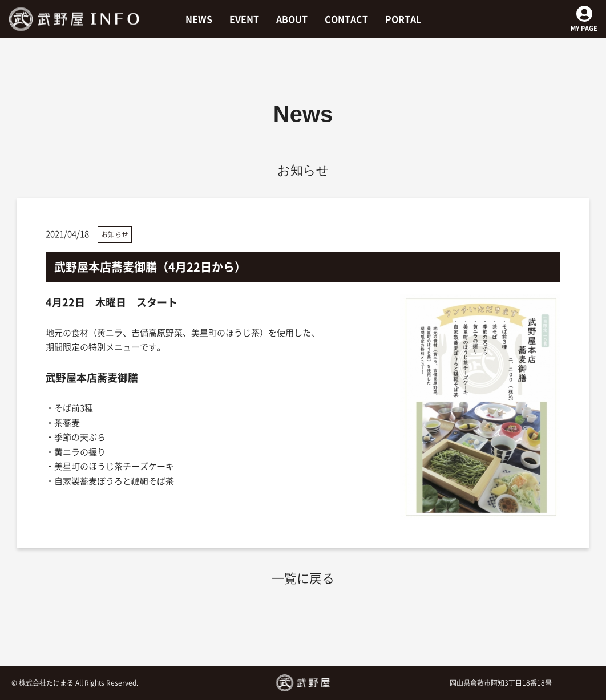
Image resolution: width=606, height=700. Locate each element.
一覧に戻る (303, 578)
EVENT (244, 19)
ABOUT (292, 19)
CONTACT (346, 19)
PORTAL (403, 19)
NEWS (199, 19)
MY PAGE (584, 23)
